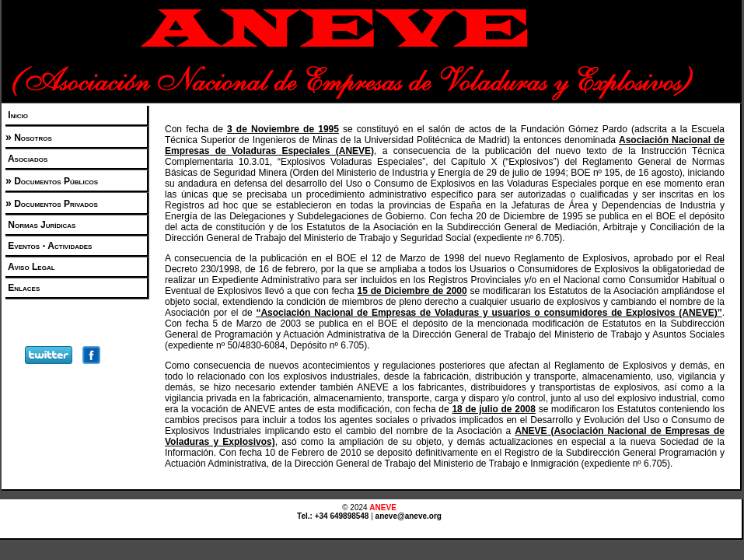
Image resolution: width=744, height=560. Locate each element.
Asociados (26, 159)
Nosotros (32, 138)
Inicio (17, 115)
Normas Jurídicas (40, 225)
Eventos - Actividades (49, 246)
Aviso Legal (30, 267)
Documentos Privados (55, 204)
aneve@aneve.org (409, 516)
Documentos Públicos (55, 181)
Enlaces (23, 288)
